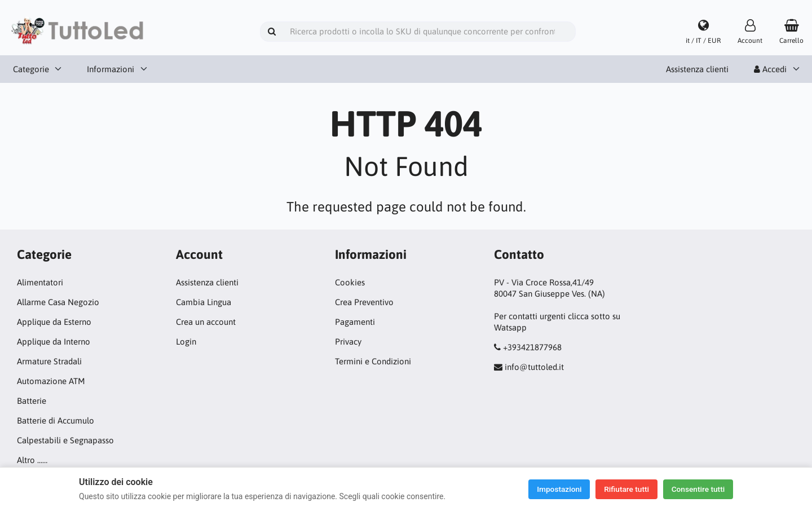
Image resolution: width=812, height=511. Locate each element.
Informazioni (111, 69)
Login (186, 342)
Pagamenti (355, 322)
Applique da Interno (54, 342)
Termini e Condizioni (373, 361)
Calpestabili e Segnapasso (65, 440)
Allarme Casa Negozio (58, 302)
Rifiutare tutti (623, 489)
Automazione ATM (51, 381)
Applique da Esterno (54, 322)
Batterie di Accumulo (56, 420)
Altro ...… (32, 460)
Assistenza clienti (697, 69)
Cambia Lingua (204, 302)
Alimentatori (40, 282)
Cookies (350, 282)
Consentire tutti (697, 489)
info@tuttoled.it (534, 367)
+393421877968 (532, 347)
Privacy (348, 342)
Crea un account (206, 322)
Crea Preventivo (364, 302)
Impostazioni (553, 489)
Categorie (31, 69)
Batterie (32, 401)
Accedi (770, 69)
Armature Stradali (49, 361)
